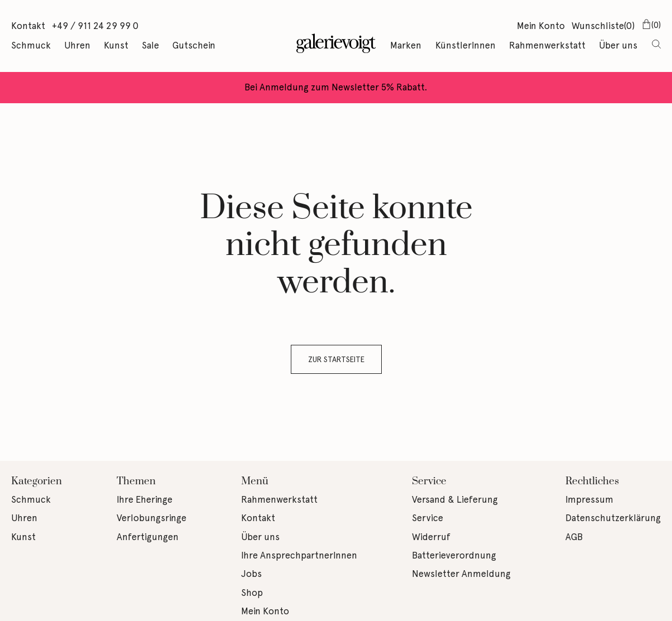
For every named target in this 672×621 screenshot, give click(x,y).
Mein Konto (541, 26)
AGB (574, 537)
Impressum (589, 499)
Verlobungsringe (152, 518)
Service (429, 481)
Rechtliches (592, 481)
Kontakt (28, 26)
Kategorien (37, 481)
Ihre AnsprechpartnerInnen (299, 555)
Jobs (251, 574)
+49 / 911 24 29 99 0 (95, 26)
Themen (136, 481)
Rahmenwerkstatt (547, 45)
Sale (150, 45)
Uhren (77, 45)
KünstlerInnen (465, 45)
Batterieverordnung (454, 555)
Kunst (116, 45)
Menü (255, 481)
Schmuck (31, 45)
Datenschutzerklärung (613, 518)
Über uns (618, 45)
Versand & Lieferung (455, 499)
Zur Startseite (336, 359)
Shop (252, 593)
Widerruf (431, 537)
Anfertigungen (148, 537)
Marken (406, 45)
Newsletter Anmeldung (461, 574)
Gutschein (194, 45)
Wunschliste (603, 27)
